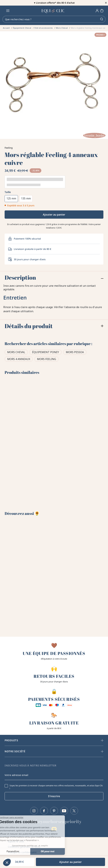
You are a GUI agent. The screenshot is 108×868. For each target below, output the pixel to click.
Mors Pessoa (75, 352)
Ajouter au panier (54, 215)
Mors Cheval (16, 352)
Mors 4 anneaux (19, 359)
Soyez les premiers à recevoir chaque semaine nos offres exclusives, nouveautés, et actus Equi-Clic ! (56, 787)
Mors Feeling (47, 359)
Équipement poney (46, 352)
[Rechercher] (54, 19)
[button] (7, 862)
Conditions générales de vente (24, 847)
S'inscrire (54, 796)
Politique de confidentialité (22, 852)
